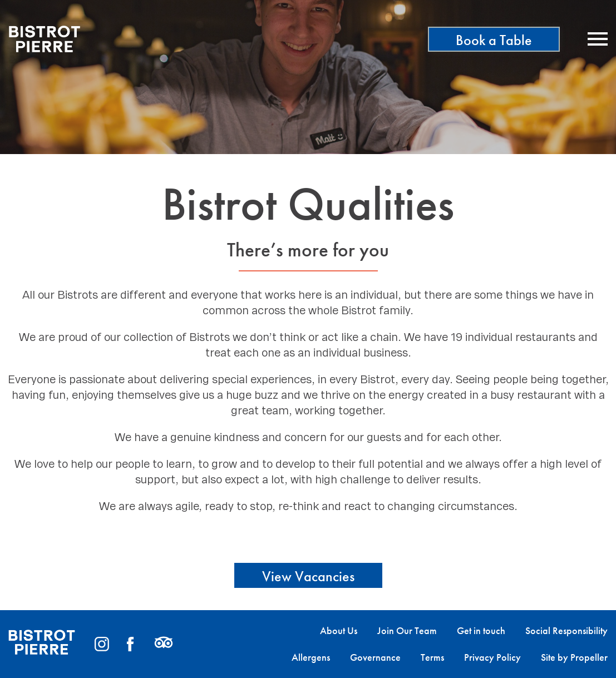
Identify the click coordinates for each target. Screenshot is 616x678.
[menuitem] (329, 631)
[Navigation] (598, 39)
